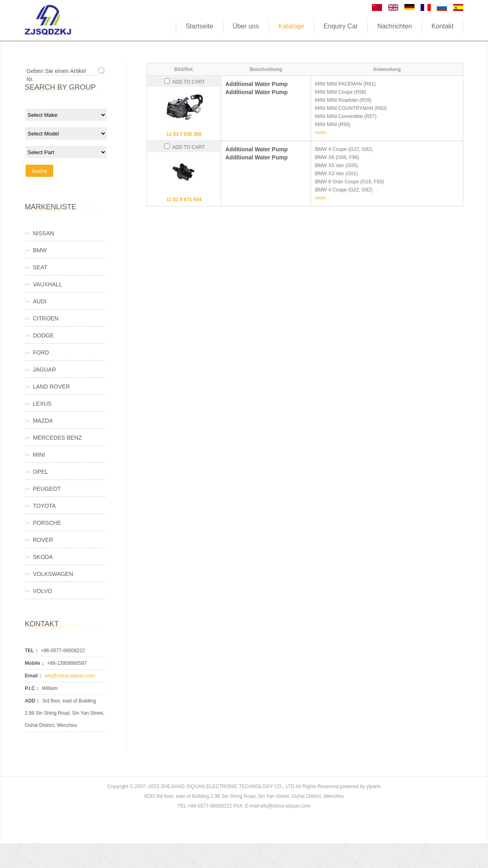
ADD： (32, 701)
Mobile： (35, 663)
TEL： (32, 651)
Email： (34, 676)
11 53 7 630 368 (184, 134)
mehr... (323, 133)
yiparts (373, 786)
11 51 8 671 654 (184, 200)
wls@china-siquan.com (70, 676)
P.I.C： (32, 688)
